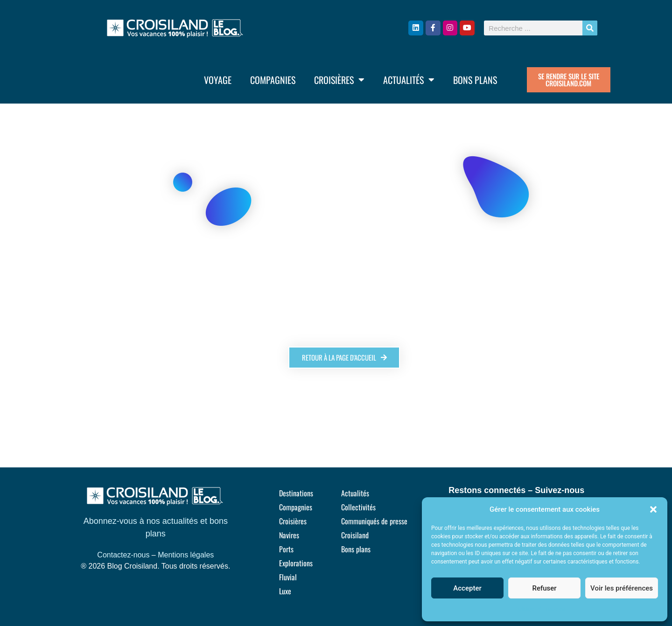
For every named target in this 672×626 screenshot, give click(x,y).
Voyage (218, 80)
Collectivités (358, 507)
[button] (653, 509)
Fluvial (288, 577)
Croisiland (355, 535)
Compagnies (273, 80)
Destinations (296, 493)
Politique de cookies (540, 609)
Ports (286, 549)
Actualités (409, 80)
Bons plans (475, 80)
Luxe (285, 591)
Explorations (296, 563)
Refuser (544, 588)
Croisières (339, 80)
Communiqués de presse (374, 521)
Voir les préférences (622, 588)
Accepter (467, 588)
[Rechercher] (590, 28)
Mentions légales (186, 555)
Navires (289, 535)
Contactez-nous (123, 555)
